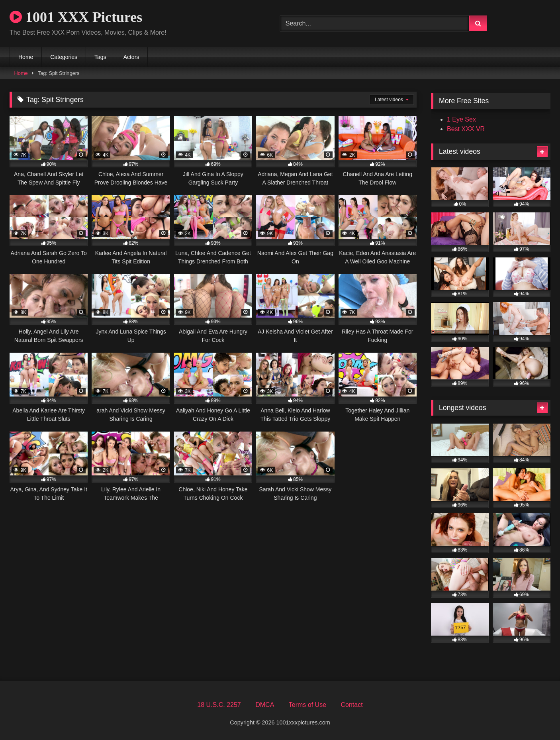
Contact (351, 705)
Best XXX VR (466, 129)
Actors (131, 57)
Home (26, 57)
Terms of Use (307, 705)
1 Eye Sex (461, 119)
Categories (64, 57)
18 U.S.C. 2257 (219, 705)
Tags (100, 57)
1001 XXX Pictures (76, 17)
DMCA (265, 705)
